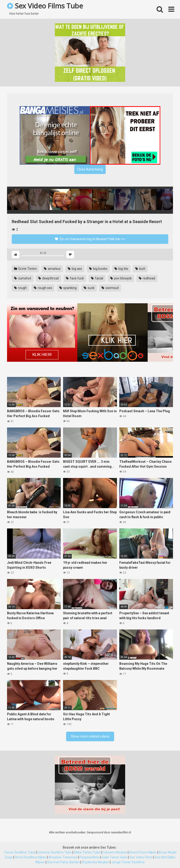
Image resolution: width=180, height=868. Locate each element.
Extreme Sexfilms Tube (54, 852)
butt (140, 269)
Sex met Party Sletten (63, 862)
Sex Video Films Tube (45, 6)
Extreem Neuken (115, 852)
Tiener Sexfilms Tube (19, 852)
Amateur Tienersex (63, 857)
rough (20, 288)
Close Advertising (90, 169)
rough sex (43, 288)
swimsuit (110, 288)
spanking (68, 288)
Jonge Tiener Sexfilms (128, 862)
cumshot (23, 278)
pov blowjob (121, 278)
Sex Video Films (141, 857)
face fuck (75, 278)
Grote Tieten (25, 269)
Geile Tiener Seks (114, 857)
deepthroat (49, 278)
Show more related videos (90, 736)
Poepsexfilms (90, 857)
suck (89, 288)
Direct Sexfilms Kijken (31, 857)
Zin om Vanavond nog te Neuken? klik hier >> (90, 239)
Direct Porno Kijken (143, 852)
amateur (52, 269)
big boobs (98, 269)
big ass (75, 269)
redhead (147, 278)
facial (97, 278)
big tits (121, 269)
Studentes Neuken (96, 862)
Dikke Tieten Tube (87, 852)
